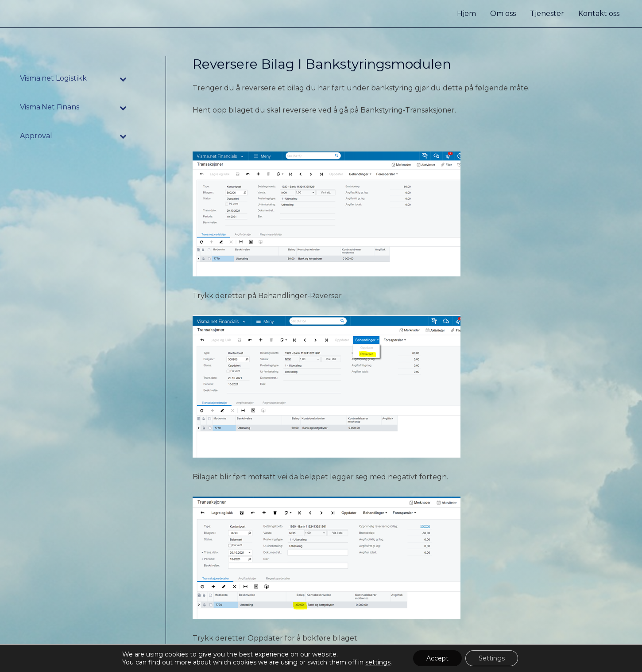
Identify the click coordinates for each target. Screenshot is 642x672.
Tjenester (547, 14)
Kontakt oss (599, 14)
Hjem (466, 14)
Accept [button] (437, 658)
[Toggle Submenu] (124, 79)
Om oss (503, 14)
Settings (492, 658)
